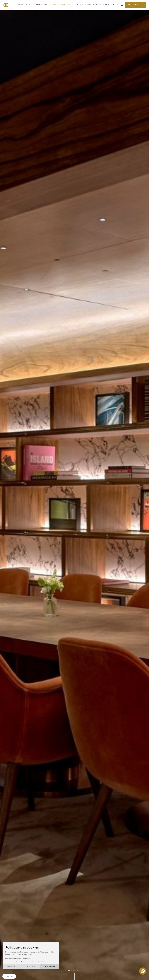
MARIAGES (78, 5)
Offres (88, 5)
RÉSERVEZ (133, 5)
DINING (39, 5)
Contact (115, 5)
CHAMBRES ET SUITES (24, 5)
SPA (45, 5)
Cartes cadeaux (101, 5)
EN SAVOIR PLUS (74, 971)
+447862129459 (143, 971)
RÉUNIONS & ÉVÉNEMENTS (60, 5)
